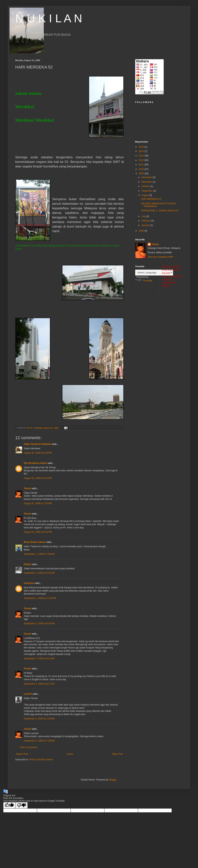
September (147, 191)
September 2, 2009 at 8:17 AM (39, 684)
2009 (142, 174)
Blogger (113, 780)
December (147, 177)
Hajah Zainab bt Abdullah (38, 444)
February (146, 221)
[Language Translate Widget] (154, 273)
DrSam (28, 564)
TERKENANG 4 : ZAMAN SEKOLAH (160, 211)
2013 (142, 156)
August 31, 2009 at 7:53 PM (38, 503)
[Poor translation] (22, 805)
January (146, 225)
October (146, 186)
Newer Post (22, 754)
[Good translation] (9, 805)
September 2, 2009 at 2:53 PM (39, 719)
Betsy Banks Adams (35, 542)
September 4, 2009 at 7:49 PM (39, 741)
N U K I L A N (49, 18)
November (147, 182)
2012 (142, 160)
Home (70, 754)
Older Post (117, 754)
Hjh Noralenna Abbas (35, 463)
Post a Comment (28, 747)
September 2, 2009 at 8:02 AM (39, 624)
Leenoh (28, 694)
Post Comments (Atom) (41, 760)
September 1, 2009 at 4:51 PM (39, 573)
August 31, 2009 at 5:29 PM (38, 453)
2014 (142, 151)
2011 (142, 165)
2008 (142, 231)
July (144, 216)
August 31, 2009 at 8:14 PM (38, 532)
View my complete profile (160, 257)
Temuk (27, 488)
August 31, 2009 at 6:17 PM (38, 478)
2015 (142, 147)
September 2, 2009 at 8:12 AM (39, 659)
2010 (142, 169)
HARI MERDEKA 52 (151, 199)
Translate (144, 281)
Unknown (29, 583)
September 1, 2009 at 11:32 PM (40, 598)
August (145, 195)
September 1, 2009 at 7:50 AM (39, 554)
